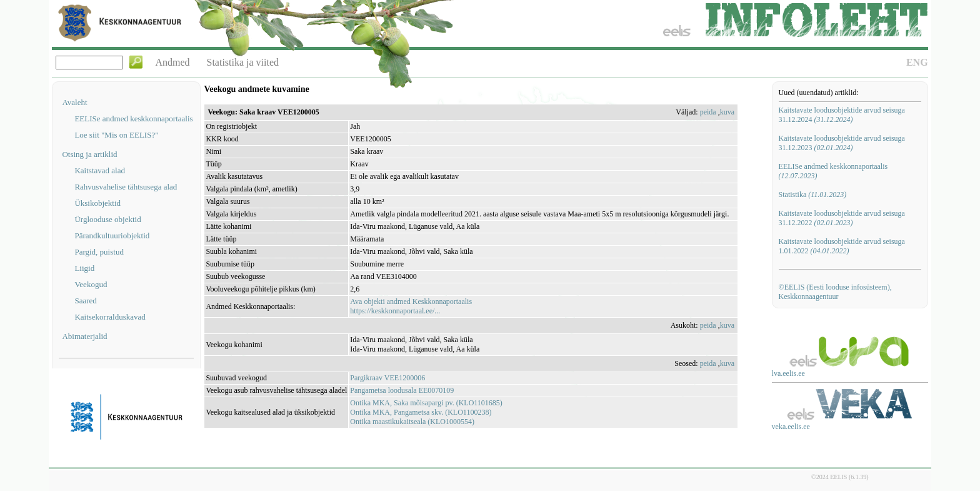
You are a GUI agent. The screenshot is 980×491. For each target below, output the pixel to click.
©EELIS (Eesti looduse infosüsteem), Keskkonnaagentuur (835, 292)
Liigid (84, 268)
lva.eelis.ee (788, 373)
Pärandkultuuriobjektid (112, 235)
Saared (85, 301)
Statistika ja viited (243, 62)
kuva (727, 112)
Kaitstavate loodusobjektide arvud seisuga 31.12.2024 (842, 115)
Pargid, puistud (99, 252)
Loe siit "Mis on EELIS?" (116, 135)
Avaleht (74, 102)
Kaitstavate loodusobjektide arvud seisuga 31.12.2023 (842, 143)
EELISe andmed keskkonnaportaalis (133, 119)
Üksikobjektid (97, 203)
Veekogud (91, 284)
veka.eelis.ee (791, 427)
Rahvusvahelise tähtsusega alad (126, 187)
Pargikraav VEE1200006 (387, 378)
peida (708, 112)
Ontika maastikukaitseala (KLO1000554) (412, 422)
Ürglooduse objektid (107, 219)
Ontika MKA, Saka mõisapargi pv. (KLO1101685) (426, 403)
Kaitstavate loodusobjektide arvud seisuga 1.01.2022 (842, 246)
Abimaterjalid (84, 336)
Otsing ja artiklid (89, 154)
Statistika (813, 195)
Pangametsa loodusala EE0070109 (402, 390)
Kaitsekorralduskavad (110, 317)
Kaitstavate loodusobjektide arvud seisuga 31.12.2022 (842, 218)
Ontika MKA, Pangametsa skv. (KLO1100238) (421, 412)
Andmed (172, 62)
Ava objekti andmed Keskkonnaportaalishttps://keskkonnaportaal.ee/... (411, 306)
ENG (917, 62)
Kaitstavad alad (100, 170)
